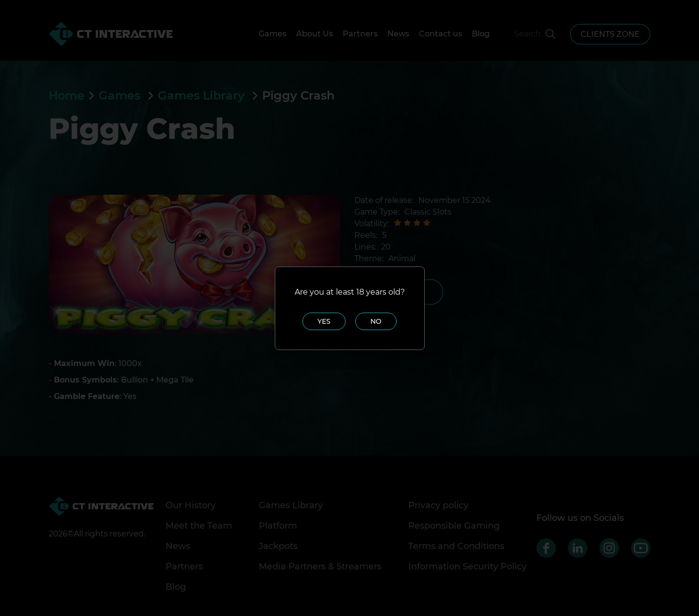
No (376, 321)
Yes (324, 321)
